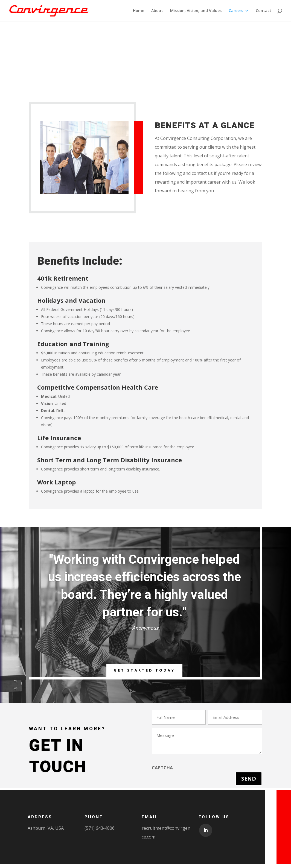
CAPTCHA (162, 772)
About (157, 11)
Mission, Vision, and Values (196, 11)
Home (139, 11)
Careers (236, 11)
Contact (264, 11)
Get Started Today (145, 672)
